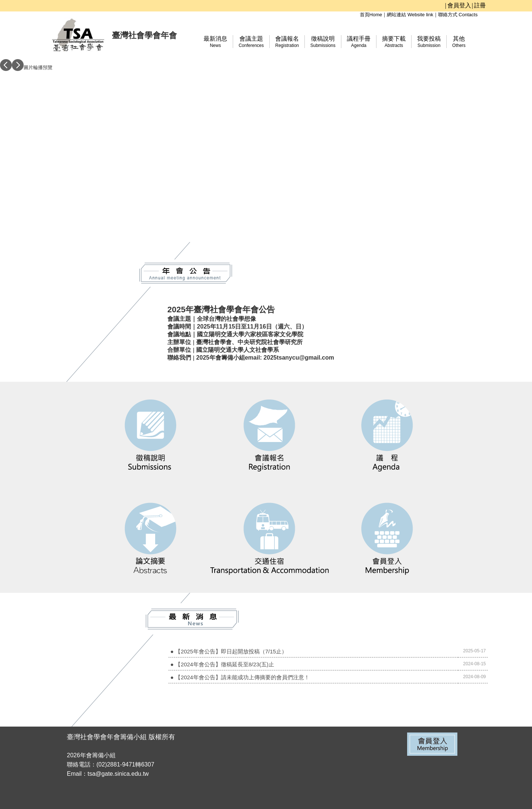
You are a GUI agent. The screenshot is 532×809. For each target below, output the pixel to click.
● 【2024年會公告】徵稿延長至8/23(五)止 (222, 664)
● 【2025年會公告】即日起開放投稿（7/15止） (229, 651)
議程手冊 (359, 42)
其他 (459, 42)
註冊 (480, 5)
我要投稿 (429, 42)
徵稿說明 (323, 42)
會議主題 (251, 42)
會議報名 (287, 42)
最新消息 (215, 42)
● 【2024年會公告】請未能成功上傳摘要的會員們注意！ (240, 677)
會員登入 (459, 5)
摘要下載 (394, 42)
